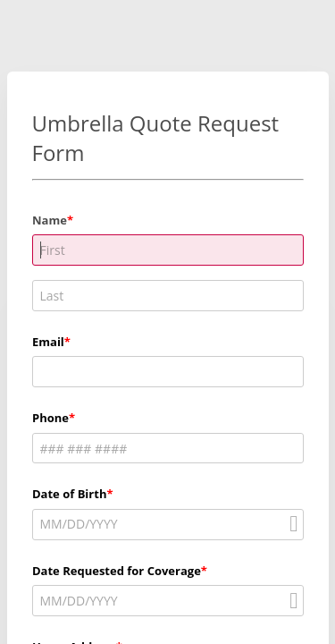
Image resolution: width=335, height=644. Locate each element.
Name (50, 220)
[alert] (168, 525)
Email (48, 342)
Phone (50, 418)
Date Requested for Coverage (117, 571)
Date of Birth (69, 494)
